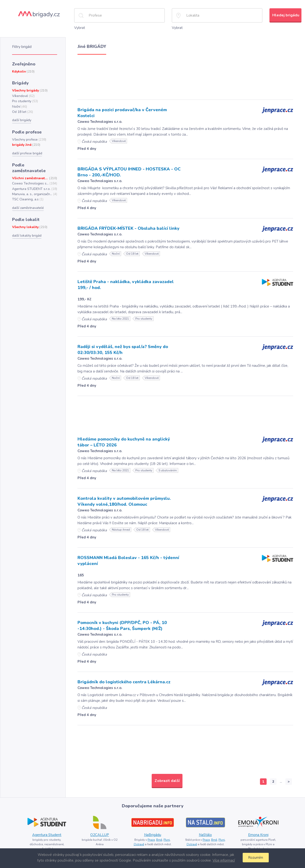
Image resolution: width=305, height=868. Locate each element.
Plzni (167, 840)
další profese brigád (27, 153)
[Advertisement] (185, 76)
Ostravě (139, 844)
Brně (159, 840)
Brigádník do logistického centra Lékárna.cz (124, 682)
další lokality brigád (27, 236)
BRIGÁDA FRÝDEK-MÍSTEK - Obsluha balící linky (128, 228)
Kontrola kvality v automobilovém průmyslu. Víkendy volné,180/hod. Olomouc (124, 501)
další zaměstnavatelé (28, 208)
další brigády (22, 120)
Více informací (224, 860)
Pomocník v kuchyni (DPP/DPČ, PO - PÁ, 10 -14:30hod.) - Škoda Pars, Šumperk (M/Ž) (122, 626)
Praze (151, 840)
